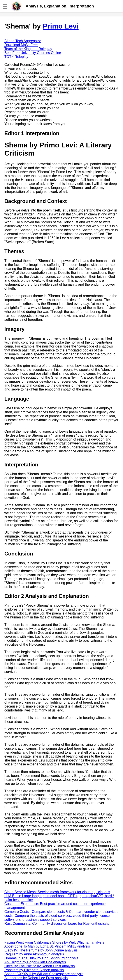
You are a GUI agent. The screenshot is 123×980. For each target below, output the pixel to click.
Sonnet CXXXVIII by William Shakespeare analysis (44, 974)
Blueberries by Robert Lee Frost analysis (36, 978)
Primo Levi (61, 26)
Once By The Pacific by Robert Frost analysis (40, 966)
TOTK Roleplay (16, 57)
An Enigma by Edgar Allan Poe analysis (35, 962)
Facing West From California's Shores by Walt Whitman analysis (54, 942)
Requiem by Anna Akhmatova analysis (34, 954)
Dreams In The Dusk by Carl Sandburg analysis (41, 958)
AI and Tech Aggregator (23, 41)
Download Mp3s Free (21, 45)
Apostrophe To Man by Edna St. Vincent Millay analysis (47, 946)
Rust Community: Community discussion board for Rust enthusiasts (57, 924)
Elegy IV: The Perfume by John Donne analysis (41, 950)
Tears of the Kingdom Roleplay (28, 49)
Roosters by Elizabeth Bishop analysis (34, 970)
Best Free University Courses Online (33, 53)
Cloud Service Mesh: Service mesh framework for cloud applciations (57, 892)
